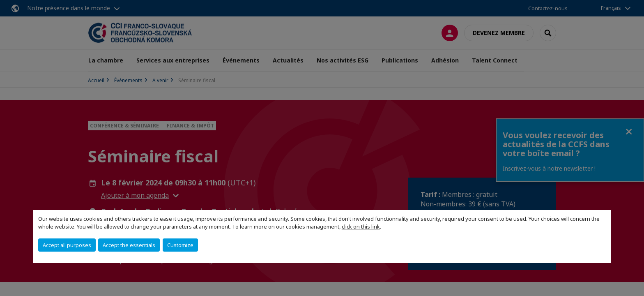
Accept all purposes (67, 245)
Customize (180, 245)
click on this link (361, 227)
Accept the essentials (129, 245)
